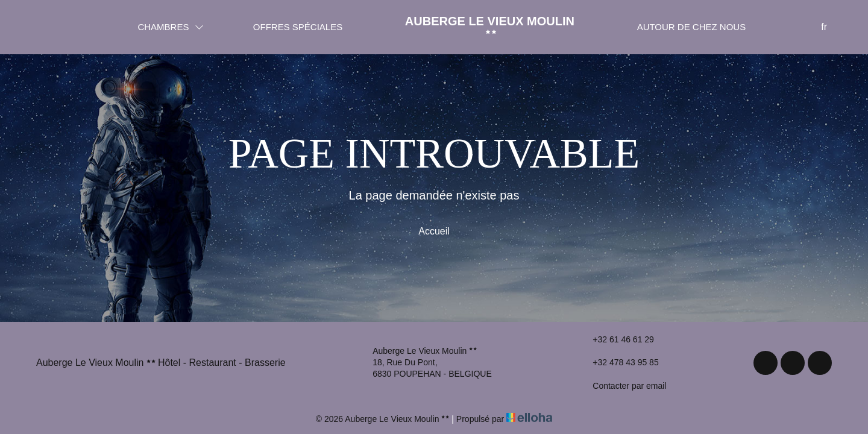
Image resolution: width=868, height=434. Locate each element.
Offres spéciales (298, 27)
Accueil (434, 231)
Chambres (170, 27)
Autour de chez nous (692, 27)
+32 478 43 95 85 (618, 363)
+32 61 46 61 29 (616, 339)
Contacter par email (622, 386)
